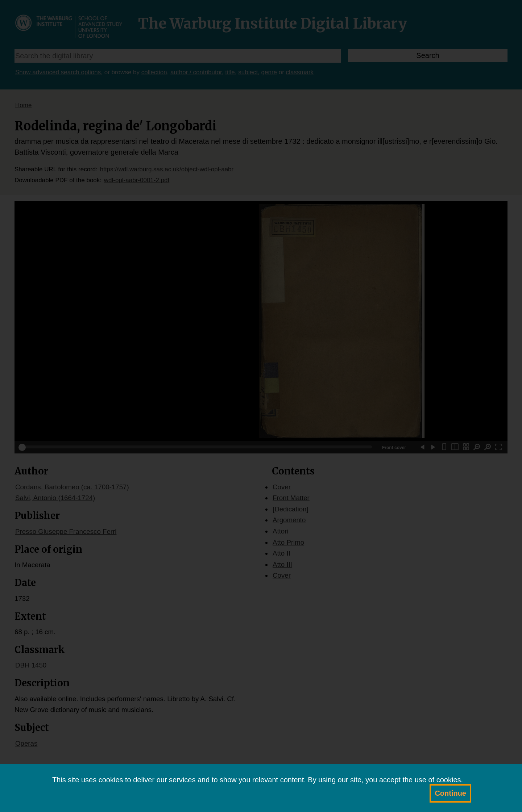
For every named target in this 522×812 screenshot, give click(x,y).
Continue (450, 793)
